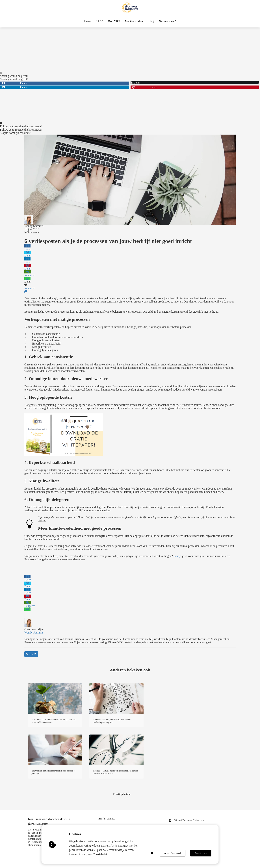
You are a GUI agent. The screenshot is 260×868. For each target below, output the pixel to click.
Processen (33, 232)
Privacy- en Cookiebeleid (94, 854)
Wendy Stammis (34, 226)
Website (31, 654)
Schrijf (177, 556)
